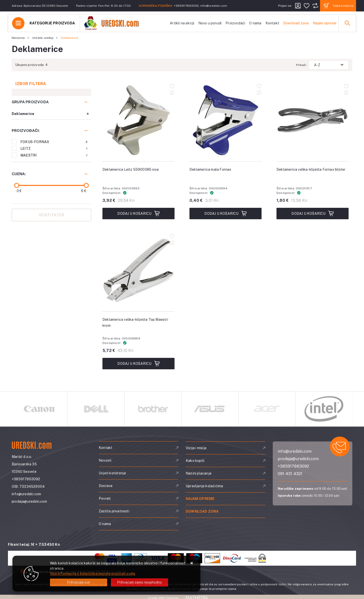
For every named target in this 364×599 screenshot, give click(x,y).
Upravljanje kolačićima (204, 486)
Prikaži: (301, 65)
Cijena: (19, 174)
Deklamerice (23, 114)
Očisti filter (51, 215)
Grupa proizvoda (30, 102)
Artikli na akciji (182, 23)
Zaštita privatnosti (114, 511)
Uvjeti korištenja (112, 473)
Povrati (105, 498)
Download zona (296, 23)
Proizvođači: (26, 131)
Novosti (105, 460)
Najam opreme (325, 23)
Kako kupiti (195, 461)
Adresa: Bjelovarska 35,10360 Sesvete (40, 6)
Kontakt (272, 23)
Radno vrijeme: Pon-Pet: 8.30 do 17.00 (103, 6)
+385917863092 (186, 6)
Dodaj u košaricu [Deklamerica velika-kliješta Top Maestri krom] (138, 364)
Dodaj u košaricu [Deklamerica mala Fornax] (225, 214)
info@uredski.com (214, 6)
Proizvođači (235, 23)
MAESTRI (54, 155)
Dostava (106, 486)
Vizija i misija (196, 448)
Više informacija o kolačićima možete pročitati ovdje (93, 574)
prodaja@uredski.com (29, 501)
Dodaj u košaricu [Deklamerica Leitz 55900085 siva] (138, 214)
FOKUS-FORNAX (54, 142)
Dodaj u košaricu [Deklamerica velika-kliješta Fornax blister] (312, 214)
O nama (255, 23)
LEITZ (54, 149)
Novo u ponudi (210, 23)
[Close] (79, 582)
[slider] (17, 185)
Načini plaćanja (199, 473)
